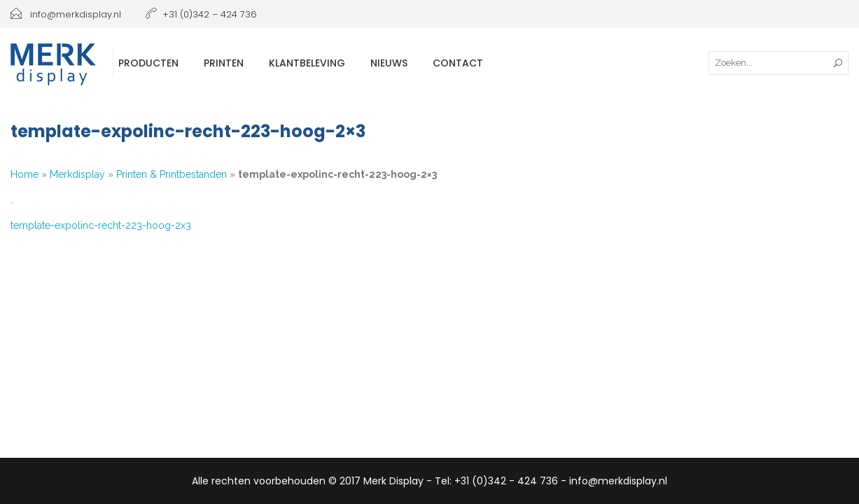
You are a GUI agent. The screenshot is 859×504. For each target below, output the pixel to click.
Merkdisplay (77, 174)
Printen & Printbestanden (172, 174)
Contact (458, 63)
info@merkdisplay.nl (66, 14)
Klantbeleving (307, 63)
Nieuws (389, 63)
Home (25, 174)
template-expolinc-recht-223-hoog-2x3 (101, 225)
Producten (148, 63)
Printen (224, 63)
